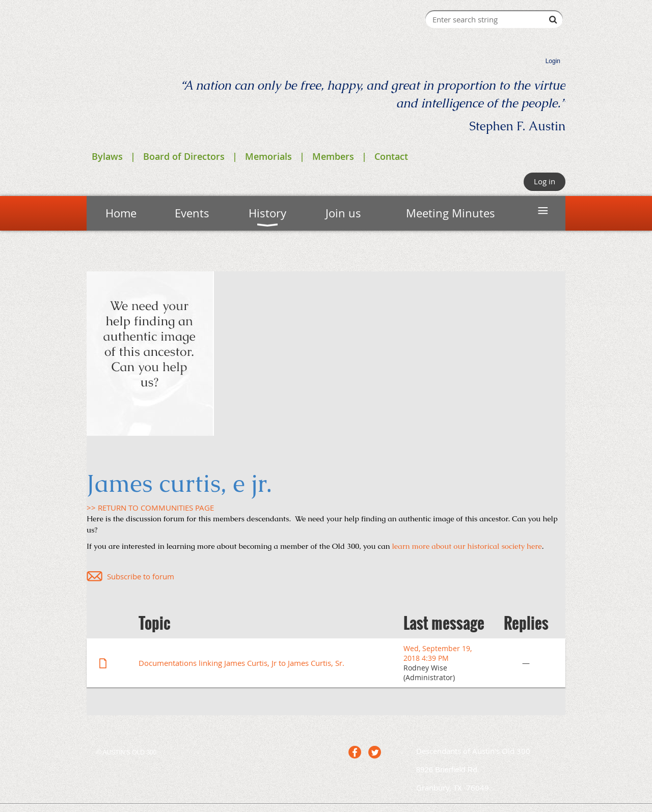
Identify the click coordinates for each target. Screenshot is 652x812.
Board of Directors (184, 156)
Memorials (268, 156)
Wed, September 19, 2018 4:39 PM (438, 653)
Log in (545, 181)
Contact (391, 156)
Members (333, 156)
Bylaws (107, 156)
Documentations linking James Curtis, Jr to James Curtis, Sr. (241, 663)
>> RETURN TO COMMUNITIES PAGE (150, 508)
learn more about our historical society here (467, 546)
